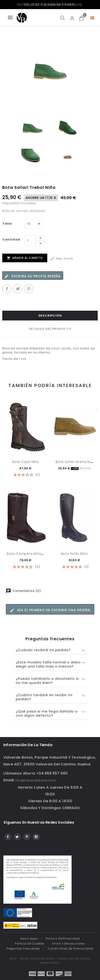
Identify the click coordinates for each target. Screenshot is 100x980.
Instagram (36, 836)
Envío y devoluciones (69, 944)
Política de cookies (30, 944)
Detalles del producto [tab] (50, 329)
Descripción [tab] (50, 316)
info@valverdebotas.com (36, 780)
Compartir (7, 289)
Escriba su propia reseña (33, 276)
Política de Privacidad (63, 939)
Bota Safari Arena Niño (75, 462)
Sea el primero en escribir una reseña (50, 610)
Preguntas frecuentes (23, 949)
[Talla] (34, 224)
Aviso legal (29, 939)
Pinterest (29, 289)
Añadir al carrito (25, 257)
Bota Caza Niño (26, 462)
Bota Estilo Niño (75, 554)
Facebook (7, 836)
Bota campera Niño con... (29, 554)
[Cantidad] (30, 241)
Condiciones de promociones (71, 949)
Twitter (17, 836)
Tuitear (18, 289)
